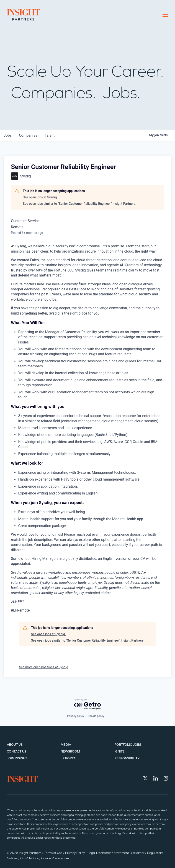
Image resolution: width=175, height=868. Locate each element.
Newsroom (70, 751)
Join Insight (17, 758)
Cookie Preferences (55, 858)
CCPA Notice (30, 858)
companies (28, 135)
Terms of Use (54, 853)
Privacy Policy (75, 853)
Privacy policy (76, 716)
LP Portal (69, 758)
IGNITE (120, 751)
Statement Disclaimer (129, 853)
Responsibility (127, 758)
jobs (8, 135)
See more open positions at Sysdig (44, 667)
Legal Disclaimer (100, 853)
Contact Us (17, 751)
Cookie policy (96, 716)
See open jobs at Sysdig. (40, 197)
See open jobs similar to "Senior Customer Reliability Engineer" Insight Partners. (80, 204)
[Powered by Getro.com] (87, 704)
